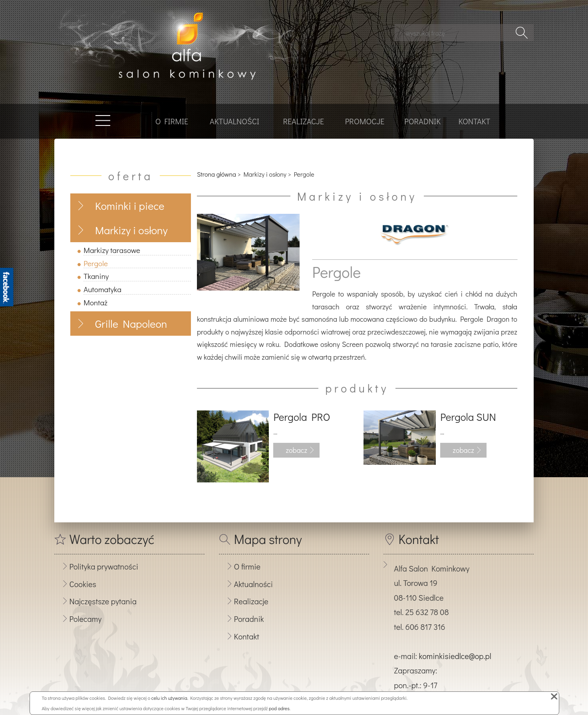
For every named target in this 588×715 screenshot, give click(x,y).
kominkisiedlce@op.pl (455, 656)
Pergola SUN (468, 417)
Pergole (96, 263)
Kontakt (474, 121)
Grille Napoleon (131, 324)
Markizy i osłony (131, 230)
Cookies (83, 584)
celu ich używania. (170, 698)
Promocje (365, 121)
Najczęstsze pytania (103, 601)
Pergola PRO (302, 417)
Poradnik (422, 121)
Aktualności (234, 121)
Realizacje (303, 121)
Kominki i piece (130, 206)
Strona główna (217, 174)
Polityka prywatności (104, 566)
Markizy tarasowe (112, 250)
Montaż (95, 302)
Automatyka (102, 289)
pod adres (279, 708)
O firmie (172, 121)
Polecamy (86, 619)
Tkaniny (96, 276)
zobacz (296, 450)
